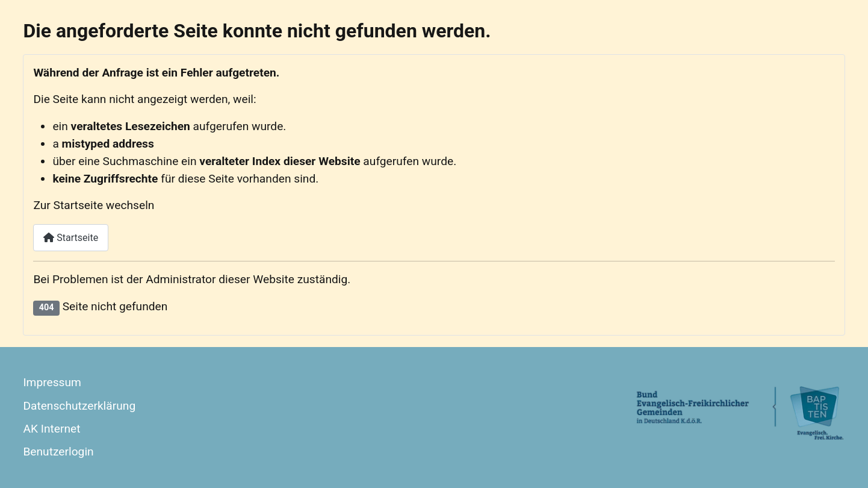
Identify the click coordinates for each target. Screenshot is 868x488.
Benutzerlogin (58, 452)
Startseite (71, 238)
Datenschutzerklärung (79, 406)
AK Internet (51, 429)
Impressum (52, 382)
